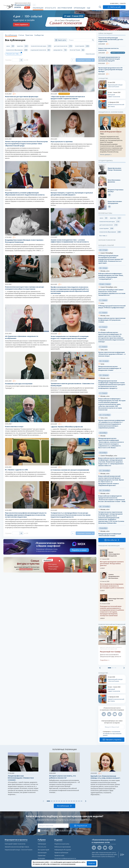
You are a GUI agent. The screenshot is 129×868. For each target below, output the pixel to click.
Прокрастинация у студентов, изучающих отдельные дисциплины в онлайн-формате (72, 194)
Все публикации (11, 35)
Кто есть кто (50, 8)
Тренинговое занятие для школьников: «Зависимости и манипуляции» (72, 385)
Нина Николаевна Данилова (114, 181)
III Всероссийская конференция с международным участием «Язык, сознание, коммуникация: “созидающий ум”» (111, 276)
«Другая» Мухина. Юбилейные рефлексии (67, 427)
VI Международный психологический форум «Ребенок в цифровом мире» (112, 307)
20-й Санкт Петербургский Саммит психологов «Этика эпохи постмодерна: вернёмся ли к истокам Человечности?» (112, 292)
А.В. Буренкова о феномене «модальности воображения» (22, 337)
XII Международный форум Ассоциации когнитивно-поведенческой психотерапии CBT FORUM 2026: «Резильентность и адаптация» (111, 259)
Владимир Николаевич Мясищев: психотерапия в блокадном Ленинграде (24, 241)
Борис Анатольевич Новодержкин (115, 202)
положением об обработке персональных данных (112, 733)
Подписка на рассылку (62, 844)
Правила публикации (61, 853)
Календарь (41, 858)
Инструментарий (65, 8)
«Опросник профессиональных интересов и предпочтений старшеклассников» (68, 98)
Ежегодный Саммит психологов (15, 844)
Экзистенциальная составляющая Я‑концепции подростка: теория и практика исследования (70, 337)
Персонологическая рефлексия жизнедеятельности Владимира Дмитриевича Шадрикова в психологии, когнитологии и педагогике (26, 515)
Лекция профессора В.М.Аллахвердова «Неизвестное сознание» (21, 778)
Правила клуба (59, 855)
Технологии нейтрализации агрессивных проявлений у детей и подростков (111, 40)
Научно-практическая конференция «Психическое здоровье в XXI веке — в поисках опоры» (112, 354)
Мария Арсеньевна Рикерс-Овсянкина (115, 169)
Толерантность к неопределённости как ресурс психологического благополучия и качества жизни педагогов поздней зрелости (71, 515)
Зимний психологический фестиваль (17, 847)
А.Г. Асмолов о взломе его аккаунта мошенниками (70, 470)
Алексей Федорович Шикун (111, 132)
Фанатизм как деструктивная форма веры (22, 97)
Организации (80, 8)
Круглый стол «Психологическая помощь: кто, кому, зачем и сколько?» (105, 777)
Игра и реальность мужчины (62, 142)
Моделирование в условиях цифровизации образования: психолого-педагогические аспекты (25, 194)
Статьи (21, 35)
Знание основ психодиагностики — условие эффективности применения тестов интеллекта (70, 241)
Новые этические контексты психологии (108, 49)
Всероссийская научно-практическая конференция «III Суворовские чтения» (112, 320)
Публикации (38, 8)
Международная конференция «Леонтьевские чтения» (110, 535)
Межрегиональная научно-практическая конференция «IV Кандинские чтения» (110, 368)
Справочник (42, 855)
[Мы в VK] (109, 714)
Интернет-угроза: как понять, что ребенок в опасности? (63, 777)
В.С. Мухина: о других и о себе (16, 470)
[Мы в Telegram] (104, 714)
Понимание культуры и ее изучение (19, 384)
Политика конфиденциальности (65, 858)
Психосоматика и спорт (14, 427)
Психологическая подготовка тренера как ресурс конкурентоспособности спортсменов (25, 288)
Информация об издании (63, 850)
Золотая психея (64, 94)
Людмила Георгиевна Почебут (116, 191)
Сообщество (39, 35)
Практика (29, 35)
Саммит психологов (118, 53)
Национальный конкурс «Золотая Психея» (19, 850)
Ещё (89, 8)
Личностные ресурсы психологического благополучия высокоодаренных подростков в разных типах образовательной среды (26, 144)
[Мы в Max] (120, 714)
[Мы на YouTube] (115, 714)
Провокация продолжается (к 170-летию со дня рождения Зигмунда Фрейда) (111, 70)
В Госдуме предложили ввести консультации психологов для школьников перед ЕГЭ (109, 59)
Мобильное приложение (63, 847)
